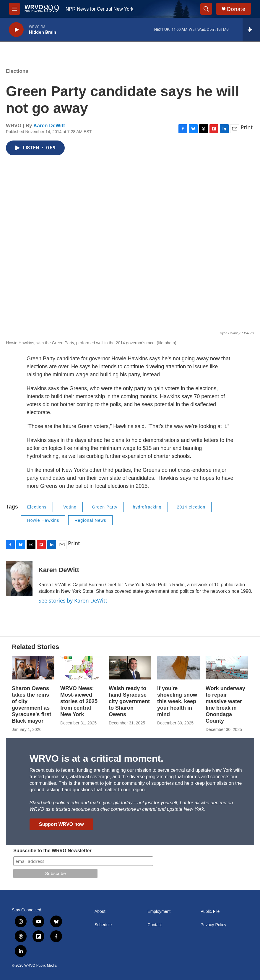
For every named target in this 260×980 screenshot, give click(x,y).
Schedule (103, 925)
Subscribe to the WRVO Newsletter (52, 851)
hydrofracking (147, 507)
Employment (159, 912)
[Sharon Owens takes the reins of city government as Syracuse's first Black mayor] (33, 668)
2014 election (191, 507)
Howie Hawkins (43, 520)
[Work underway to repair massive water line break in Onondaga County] (227, 668)
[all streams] (251, 30)
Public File (210, 912)
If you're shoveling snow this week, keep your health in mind (177, 701)
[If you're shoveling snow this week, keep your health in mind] (178, 668)
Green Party (105, 507)
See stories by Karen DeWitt (73, 600)
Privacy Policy (213, 925)
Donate (236, 9)
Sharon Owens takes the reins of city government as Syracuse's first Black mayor (31, 705)
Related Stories (35, 647)
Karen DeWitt (49, 126)
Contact (155, 925)
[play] (16, 30)
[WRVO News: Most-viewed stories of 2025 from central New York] (82, 668)
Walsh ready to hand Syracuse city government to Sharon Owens (129, 701)
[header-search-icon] (206, 9)
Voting (70, 507)
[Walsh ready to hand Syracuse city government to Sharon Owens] (130, 668)
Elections (17, 71)
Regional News (90, 520)
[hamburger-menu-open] (14, 9)
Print (247, 127)
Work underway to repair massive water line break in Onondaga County (225, 705)
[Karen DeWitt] (19, 579)
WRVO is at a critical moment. (96, 758)
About (100, 912)
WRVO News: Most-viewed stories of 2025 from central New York (79, 701)
